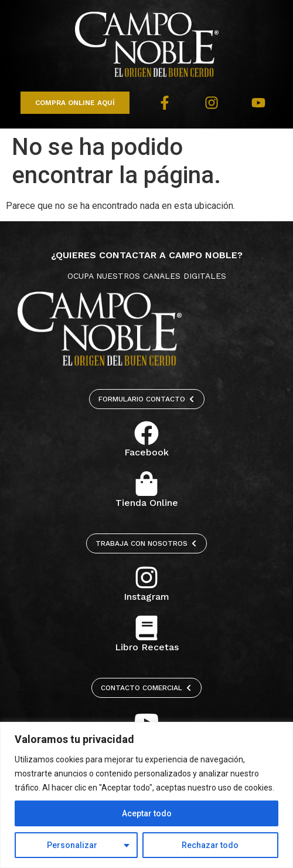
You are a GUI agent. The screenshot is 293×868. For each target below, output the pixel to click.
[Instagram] (146, 577)
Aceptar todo (147, 813)
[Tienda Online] (146, 484)
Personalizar (72, 845)
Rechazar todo (210, 845)
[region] (146, 795)
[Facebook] (146, 433)
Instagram (146, 597)
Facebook (146, 452)
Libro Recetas (147, 647)
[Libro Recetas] (146, 628)
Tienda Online (147, 503)
